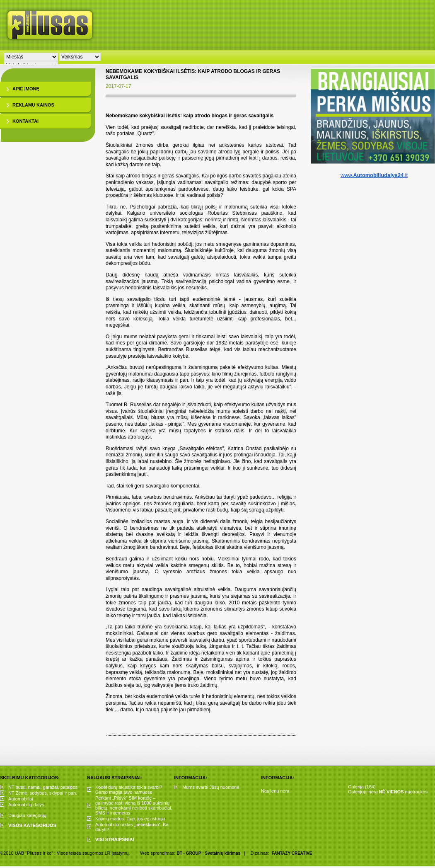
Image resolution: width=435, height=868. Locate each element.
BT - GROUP (189, 853)
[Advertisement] (221, 62)
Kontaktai (25, 121)
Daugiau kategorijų (27, 815)
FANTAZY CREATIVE (292, 853)
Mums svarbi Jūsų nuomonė (211, 787)
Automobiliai (21, 799)
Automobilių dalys (26, 805)
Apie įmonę (26, 89)
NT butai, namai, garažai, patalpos (43, 787)
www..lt (374, 175)
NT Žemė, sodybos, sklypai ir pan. (43, 793)
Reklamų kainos (33, 105)
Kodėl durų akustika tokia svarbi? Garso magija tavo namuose (129, 790)
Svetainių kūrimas (223, 853)
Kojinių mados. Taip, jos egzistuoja (130, 819)
